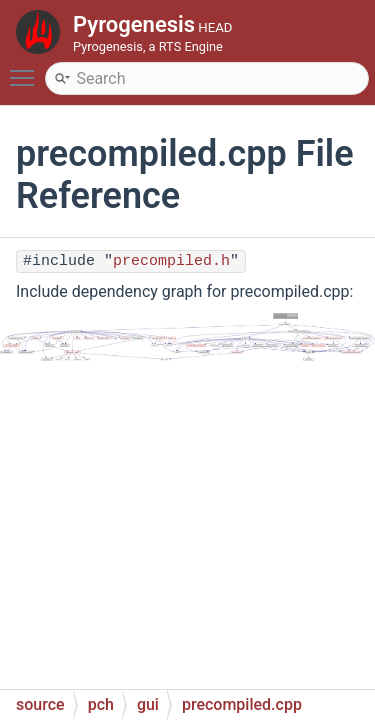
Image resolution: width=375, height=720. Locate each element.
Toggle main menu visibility (27, 69)
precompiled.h (171, 261)
